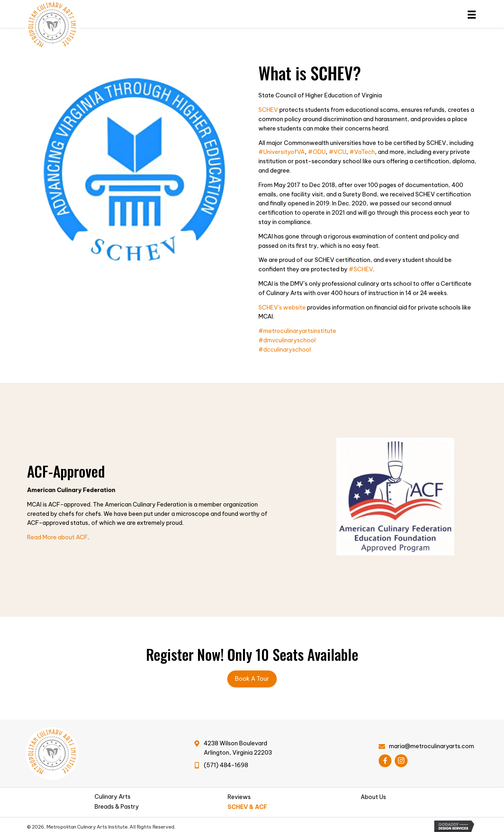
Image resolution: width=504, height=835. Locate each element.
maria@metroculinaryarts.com (432, 746)
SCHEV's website (282, 307)
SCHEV (268, 110)
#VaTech (362, 152)
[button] (385, 761)
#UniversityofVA (282, 152)
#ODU (317, 152)
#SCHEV (361, 269)
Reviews (239, 797)
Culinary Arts (113, 797)
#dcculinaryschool (285, 350)
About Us (373, 797)
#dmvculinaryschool (287, 340)
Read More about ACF (57, 537)
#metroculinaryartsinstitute (297, 331)
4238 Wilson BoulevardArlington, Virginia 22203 (238, 748)
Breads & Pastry (117, 807)
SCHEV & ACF (248, 807)
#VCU (337, 152)
